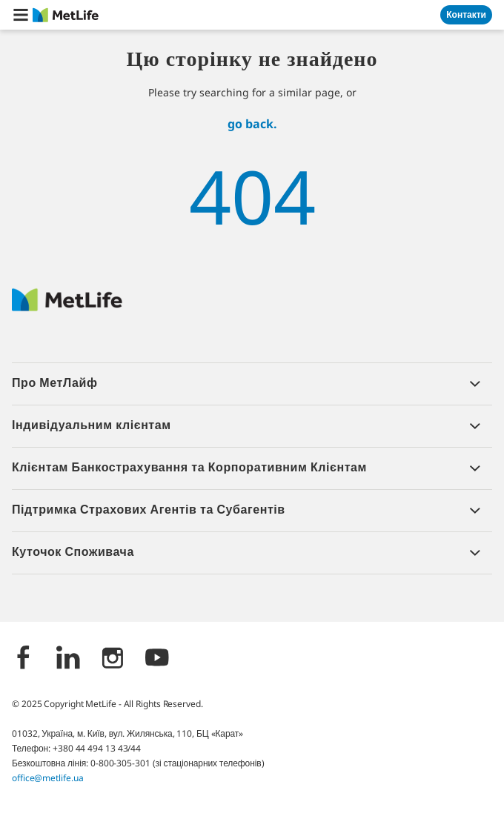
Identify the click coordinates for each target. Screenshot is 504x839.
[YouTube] (157, 659)
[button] (21, 15)
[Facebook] (24, 659)
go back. (252, 124)
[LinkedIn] (68, 659)
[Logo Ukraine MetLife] (67, 307)
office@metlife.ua (47, 778)
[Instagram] (113, 659)
